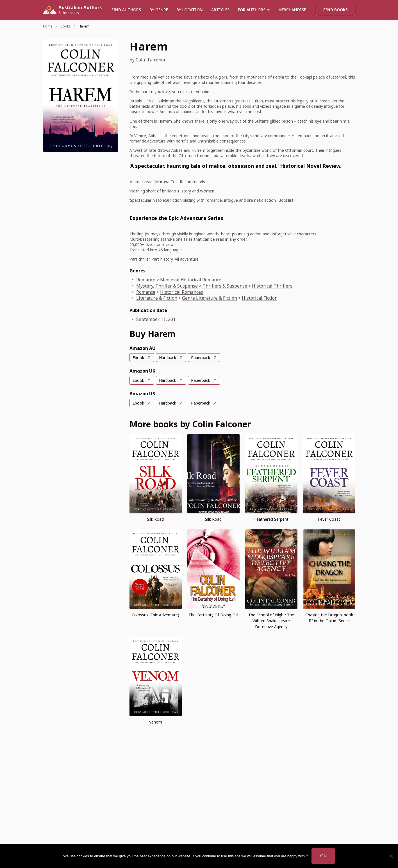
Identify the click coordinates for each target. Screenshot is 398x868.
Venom (156, 722)
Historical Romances (182, 292)
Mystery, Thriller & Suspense (167, 286)
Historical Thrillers (272, 286)
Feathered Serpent (271, 519)
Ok (323, 856)
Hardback (168, 358)
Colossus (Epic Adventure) (155, 615)
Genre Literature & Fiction (210, 298)
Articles (220, 10)
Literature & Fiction (157, 298)
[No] (391, 856)
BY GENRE (159, 10)
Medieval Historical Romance (191, 280)
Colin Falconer (151, 60)
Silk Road (155, 519)
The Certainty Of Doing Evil (213, 615)
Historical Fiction (260, 298)
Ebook (138, 358)
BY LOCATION (190, 10)
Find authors (126, 10)
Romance (146, 280)
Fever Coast (329, 519)
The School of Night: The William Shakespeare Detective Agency (271, 621)
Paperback (201, 358)
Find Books (336, 10)
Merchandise (292, 10)
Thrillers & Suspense (225, 286)
